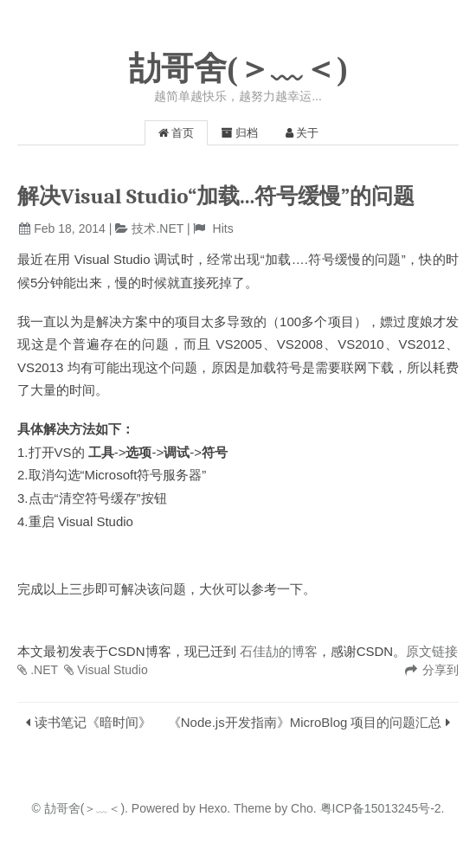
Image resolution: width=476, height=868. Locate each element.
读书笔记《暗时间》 (93, 722)
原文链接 (432, 651)
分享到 (441, 670)
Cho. (302, 808)
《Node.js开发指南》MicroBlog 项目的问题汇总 (305, 722)
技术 (144, 228)
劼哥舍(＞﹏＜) (238, 68)
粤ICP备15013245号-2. (381, 808)
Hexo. (213, 808)
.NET (170, 228)
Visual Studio (112, 670)
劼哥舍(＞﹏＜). (86, 808)
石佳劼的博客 (279, 651)
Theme (251, 808)
